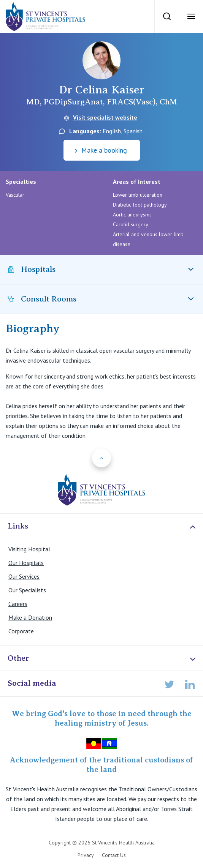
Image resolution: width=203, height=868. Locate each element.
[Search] (167, 16)
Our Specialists (27, 590)
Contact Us (114, 855)
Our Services (24, 576)
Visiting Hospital (29, 549)
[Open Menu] (191, 16)
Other (102, 659)
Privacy (86, 855)
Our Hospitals (26, 563)
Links (102, 526)
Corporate (21, 631)
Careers (18, 604)
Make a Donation (30, 617)
